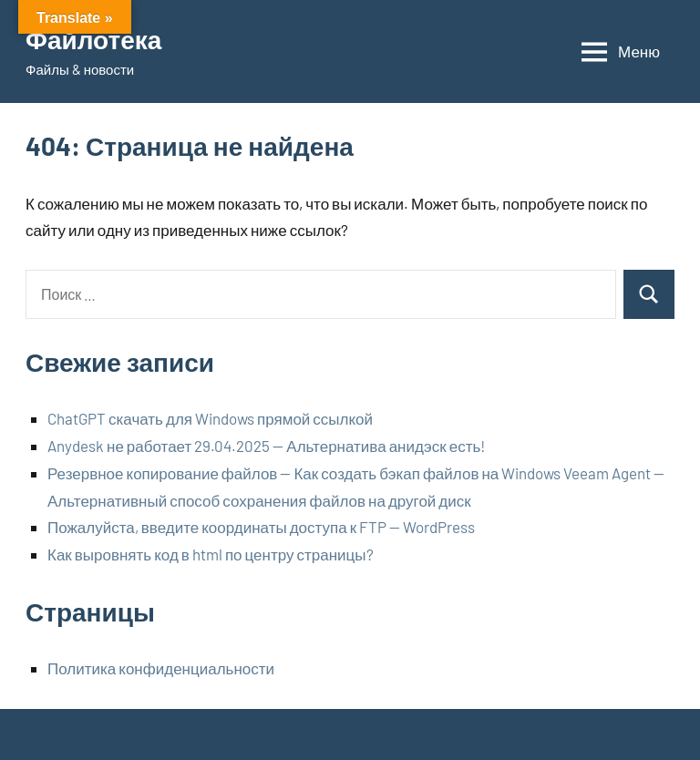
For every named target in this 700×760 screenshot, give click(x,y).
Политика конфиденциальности (161, 668)
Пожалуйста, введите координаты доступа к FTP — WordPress (261, 527)
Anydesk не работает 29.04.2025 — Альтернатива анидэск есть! (266, 446)
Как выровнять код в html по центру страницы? (211, 554)
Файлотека (93, 39)
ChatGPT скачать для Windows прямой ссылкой (210, 418)
